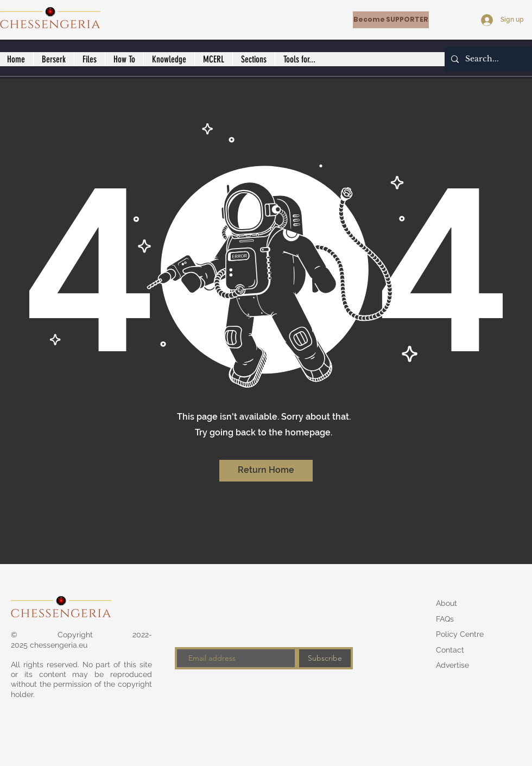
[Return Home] (266, 471)
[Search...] (487, 59)
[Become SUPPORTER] (391, 20)
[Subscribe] (325, 658)
